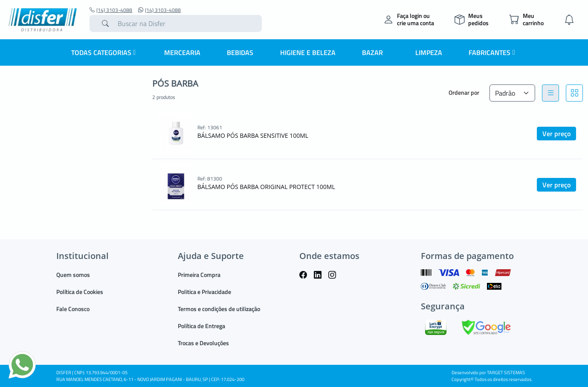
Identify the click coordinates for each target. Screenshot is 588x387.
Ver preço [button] (556, 134)
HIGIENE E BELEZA (308, 52)
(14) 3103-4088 (111, 10)
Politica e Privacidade (204, 292)
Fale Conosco (73, 309)
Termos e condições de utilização (219, 309)
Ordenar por (464, 92)
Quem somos (73, 275)
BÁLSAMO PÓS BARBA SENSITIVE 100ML (253, 135)
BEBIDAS (240, 52)
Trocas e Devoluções (203, 343)
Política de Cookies (80, 292)
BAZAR (372, 52)
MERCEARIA (182, 52)
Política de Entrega (201, 326)
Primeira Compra (199, 275)
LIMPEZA (429, 52)
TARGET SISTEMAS (506, 372)
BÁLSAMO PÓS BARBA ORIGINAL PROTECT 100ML (266, 187)
